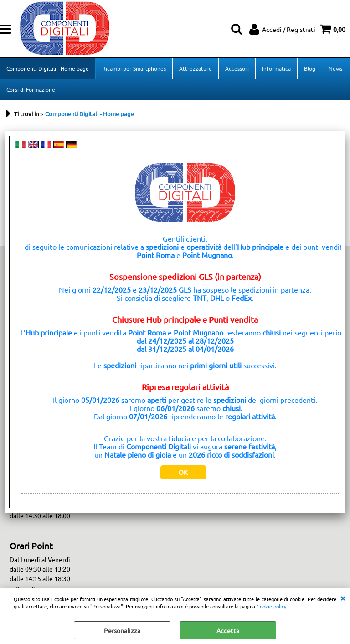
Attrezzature (196, 68)
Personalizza (122, 630)
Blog (310, 68)
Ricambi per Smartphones (134, 68)
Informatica (276, 68)
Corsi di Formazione (31, 89)
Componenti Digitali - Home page (48, 68)
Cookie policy (271, 606)
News (335, 68)
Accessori (237, 68)
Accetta (228, 630)
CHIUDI (343, 598)
